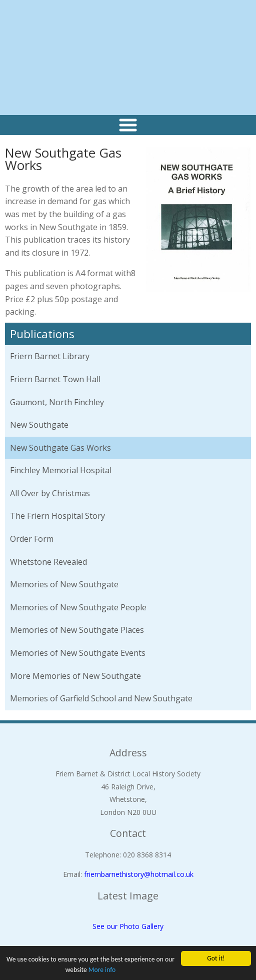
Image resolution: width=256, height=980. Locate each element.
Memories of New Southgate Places (77, 630)
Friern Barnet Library (50, 356)
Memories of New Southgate (64, 584)
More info (102, 970)
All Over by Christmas (50, 493)
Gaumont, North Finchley (57, 402)
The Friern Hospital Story (57, 516)
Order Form (32, 539)
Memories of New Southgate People (78, 607)
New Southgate (39, 425)
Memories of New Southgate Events (78, 653)
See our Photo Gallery (128, 926)
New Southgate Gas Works (60, 448)
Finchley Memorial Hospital (61, 470)
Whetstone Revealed (48, 562)
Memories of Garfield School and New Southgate (101, 698)
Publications (42, 334)
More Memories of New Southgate (75, 676)
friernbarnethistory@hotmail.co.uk (139, 874)
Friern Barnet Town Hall (55, 379)
